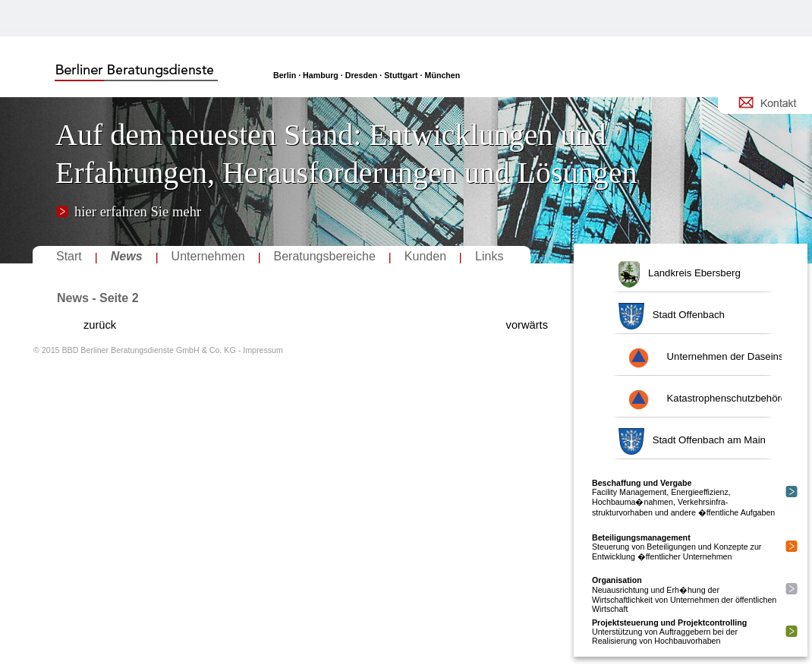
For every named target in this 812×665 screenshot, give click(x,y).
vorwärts (527, 325)
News (127, 256)
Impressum (263, 350)
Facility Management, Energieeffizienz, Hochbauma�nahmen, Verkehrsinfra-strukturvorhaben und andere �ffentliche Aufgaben (683, 498)
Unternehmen (208, 256)
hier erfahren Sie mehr (138, 211)
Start (69, 256)
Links (489, 256)
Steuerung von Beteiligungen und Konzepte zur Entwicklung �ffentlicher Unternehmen (677, 547)
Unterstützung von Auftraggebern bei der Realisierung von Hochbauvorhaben (669, 632)
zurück (100, 325)
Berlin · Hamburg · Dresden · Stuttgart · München (367, 75)
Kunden (425, 256)
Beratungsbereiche (325, 256)
